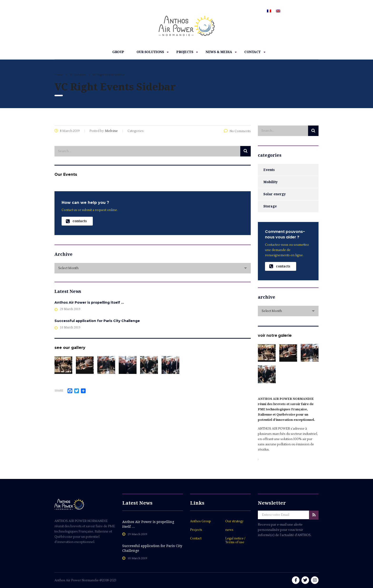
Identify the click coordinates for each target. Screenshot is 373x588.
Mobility (270, 182)
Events (269, 170)
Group (118, 52)
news (229, 530)
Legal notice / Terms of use (235, 540)
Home (59, 75)
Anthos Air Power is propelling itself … (89, 302)
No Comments (237, 131)
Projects (185, 52)
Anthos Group (201, 521)
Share (59, 391)
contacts (76, 221)
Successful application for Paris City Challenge (97, 321)
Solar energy (275, 194)
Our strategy (234, 521)
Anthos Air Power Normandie (77, 580)
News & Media (219, 52)
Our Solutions (150, 52)
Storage (270, 206)
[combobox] (153, 268)
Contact (253, 52)
